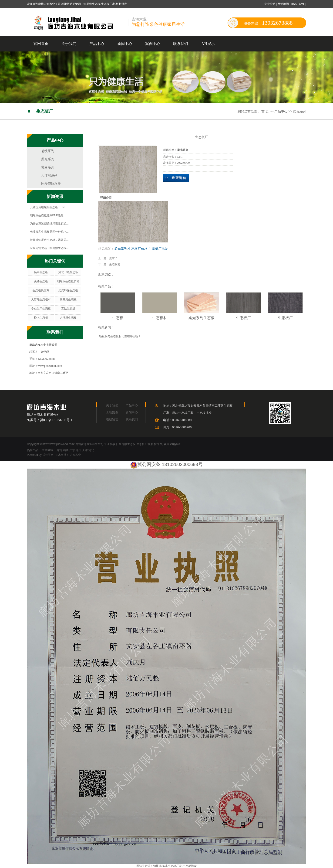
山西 (66, 450)
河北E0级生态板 (68, 272)
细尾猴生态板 (127, 444)
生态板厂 (243, 318)
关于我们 (69, 44)
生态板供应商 (41, 290)
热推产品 (33, 450)
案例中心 (153, 44)
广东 (72, 450)
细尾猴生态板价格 (68, 281)
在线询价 (176, 178)
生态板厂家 (143, 444)
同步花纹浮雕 (51, 184)
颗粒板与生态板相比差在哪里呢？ (120, 336)
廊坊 (59, 450)
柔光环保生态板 (68, 290)
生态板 (118, 318)
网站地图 (284, 4)
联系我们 (181, 44)
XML (302, 4)
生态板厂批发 (158, 249)
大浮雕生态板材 (41, 300)
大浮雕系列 (49, 175)
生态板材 (115, 264)
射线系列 (48, 151)
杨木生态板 (41, 272)
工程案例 (112, 412)
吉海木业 (75, 455)
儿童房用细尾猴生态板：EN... (49, 207)
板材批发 (157, 444)
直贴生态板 (68, 309)
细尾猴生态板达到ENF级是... (48, 215)
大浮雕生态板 (68, 318)
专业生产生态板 (41, 309)
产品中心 (97, 44)
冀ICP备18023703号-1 (56, 420)
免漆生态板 (41, 281)
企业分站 (270, 4)
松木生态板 (41, 318)
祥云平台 (48, 455)
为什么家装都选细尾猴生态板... (49, 224)
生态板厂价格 (138, 249)
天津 (85, 450)
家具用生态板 (68, 300)
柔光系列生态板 (202, 318)
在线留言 (112, 419)
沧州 (78, 450)
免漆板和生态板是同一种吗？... (49, 232)
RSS (294, 4)
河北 (91, 450)
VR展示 (208, 44)
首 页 (265, 111)
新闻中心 (125, 44)
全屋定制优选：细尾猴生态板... (49, 248)
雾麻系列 (48, 167)
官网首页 (41, 44)
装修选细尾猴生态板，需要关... (49, 240)
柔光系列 (300, 111)
